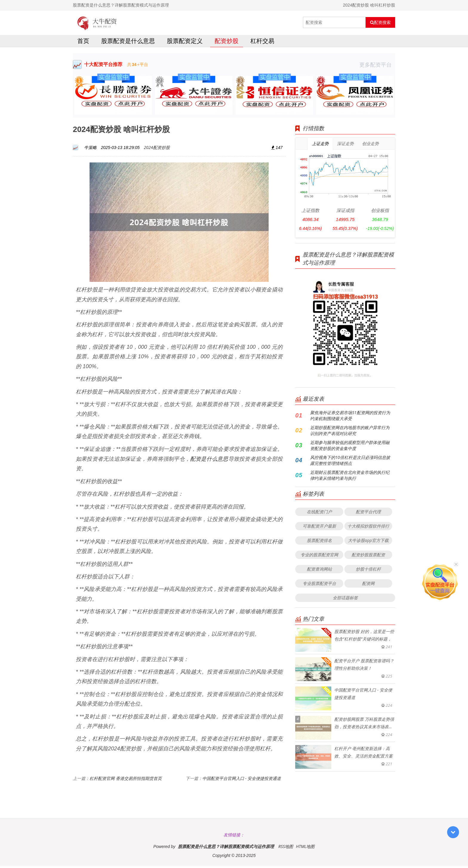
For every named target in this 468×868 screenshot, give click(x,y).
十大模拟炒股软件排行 (368, 528)
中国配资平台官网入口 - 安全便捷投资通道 (242, 780)
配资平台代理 (368, 514)
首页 (83, 43)
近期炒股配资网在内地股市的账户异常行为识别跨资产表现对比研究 (350, 433)
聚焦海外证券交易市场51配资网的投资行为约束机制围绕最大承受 (350, 418)
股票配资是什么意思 (128, 43)
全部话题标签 (345, 600)
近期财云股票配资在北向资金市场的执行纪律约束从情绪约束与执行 (350, 477)
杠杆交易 (262, 43)
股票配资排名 (319, 542)
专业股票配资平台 (319, 585)
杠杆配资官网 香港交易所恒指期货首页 (126, 780)
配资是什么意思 (209, 461)
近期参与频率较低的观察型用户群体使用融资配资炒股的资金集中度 (350, 447)
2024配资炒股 (157, 149)
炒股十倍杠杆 (368, 571)
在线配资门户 (319, 514)
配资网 (368, 585)
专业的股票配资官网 (319, 557)
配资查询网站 (319, 571)
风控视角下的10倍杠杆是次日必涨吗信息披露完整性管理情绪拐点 (350, 462)
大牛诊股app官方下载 (368, 542)
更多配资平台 (377, 67)
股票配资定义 (185, 43)
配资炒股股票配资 (368, 557)
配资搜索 (380, 22)
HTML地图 (305, 848)
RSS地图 (286, 848)
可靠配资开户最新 (319, 528)
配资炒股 (227, 43)
